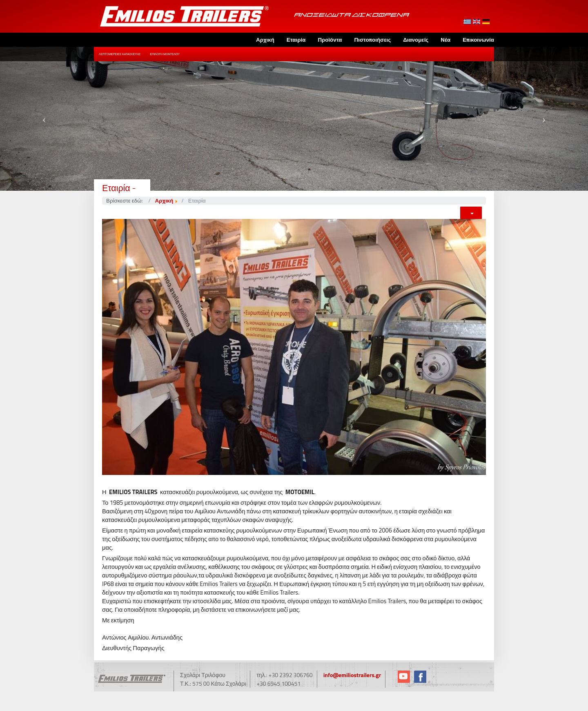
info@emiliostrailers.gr (352, 675)
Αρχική (265, 40)
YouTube (404, 677)
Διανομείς (416, 40)
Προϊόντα (330, 40)
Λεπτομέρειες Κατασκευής (120, 54)
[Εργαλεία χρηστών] (471, 213)
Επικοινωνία (478, 40)
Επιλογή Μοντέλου (165, 54)
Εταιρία (296, 40)
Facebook (420, 677)
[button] (44, 119)
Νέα (445, 40)
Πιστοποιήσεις (372, 40)
